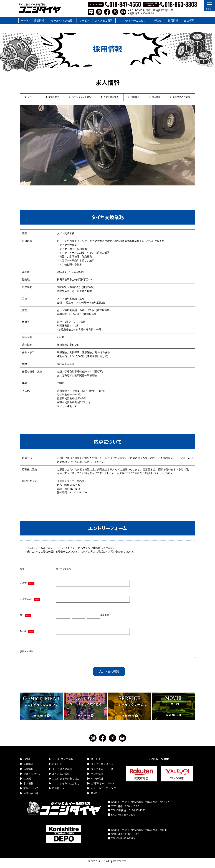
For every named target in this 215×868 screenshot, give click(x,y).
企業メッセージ (31, 776)
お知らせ (55, 767)
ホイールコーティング (102, 791)
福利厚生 (134, 97)
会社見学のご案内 (180, 97)
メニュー (31, 97)
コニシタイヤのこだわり (132, 20)
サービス (84, 20)
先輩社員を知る (110, 97)
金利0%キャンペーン (101, 786)
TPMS (92, 796)
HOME (25, 20)
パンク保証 (95, 781)
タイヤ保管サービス (100, 772)
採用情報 (173, 20)
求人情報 (155, 97)
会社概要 (189, 20)
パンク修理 (95, 776)
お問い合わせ (29, 796)
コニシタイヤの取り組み (64, 781)
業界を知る (53, 97)
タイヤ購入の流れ (60, 772)
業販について (29, 791)
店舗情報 (39, 20)
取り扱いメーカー (60, 791)
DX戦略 (157, 20)
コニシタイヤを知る (80, 97)
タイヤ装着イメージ (100, 767)
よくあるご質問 (104, 20)
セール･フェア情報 (62, 20)
